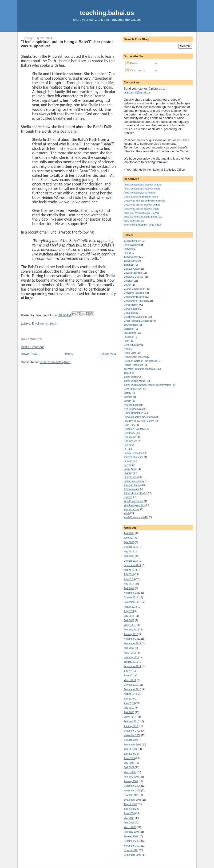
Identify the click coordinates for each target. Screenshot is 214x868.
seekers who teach (133, 457)
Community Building (134, 297)
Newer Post (29, 354)
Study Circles (131, 477)
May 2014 (129, 584)
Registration (130, 437)
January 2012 (131, 662)
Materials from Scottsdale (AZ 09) (141, 213)
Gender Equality (132, 345)
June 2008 (129, 813)
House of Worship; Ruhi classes (140, 361)
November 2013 (132, 593)
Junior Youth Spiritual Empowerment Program (147, 385)
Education (129, 329)
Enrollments (40, 323)
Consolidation (131, 305)
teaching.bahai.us (107, 13)
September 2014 (132, 565)
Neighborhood (131, 405)
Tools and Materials (134, 221)
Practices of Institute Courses (139, 421)
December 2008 (132, 786)
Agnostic (128, 249)
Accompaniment (132, 245)
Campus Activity (132, 269)
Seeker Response (133, 453)
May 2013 (129, 616)
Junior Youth (130, 377)
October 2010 (131, 685)
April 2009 (129, 767)
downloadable (131, 325)
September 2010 (132, 689)
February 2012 (131, 657)
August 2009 (130, 749)
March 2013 (130, 625)
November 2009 (132, 735)
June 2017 (129, 538)
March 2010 (130, 717)
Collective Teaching (134, 293)
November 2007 (132, 846)
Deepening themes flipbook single (141, 209)
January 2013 (131, 634)
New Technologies (133, 409)
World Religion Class (135, 505)
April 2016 (129, 542)
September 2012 (132, 644)
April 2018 (129, 533)
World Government (134, 501)
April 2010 (129, 712)
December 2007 (132, 841)
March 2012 (130, 653)
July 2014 (129, 574)
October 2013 (131, 598)
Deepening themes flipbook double (142, 205)
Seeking (128, 461)
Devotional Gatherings (135, 317)
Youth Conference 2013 (136, 517)
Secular (128, 445)
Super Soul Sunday (134, 481)
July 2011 (129, 671)
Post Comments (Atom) (56, 362)
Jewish (127, 373)
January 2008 (131, 837)
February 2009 (131, 777)
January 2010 (131, 726)
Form (126, 341)
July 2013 (129, 611)
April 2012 (129, 648)
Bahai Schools (131, 261)
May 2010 (129, 708)
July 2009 (129, 754)
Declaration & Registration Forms (141, 197)
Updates (128, 497)
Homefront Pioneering (135, 357)
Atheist (127, 253)
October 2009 (131, 740)
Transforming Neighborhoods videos (143, 225)
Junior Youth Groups (134, 381)
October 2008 (131, 795)
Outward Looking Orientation (139, 417)
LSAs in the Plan (132, 389)
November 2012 (132, 639)
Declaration (130, 313)
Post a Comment (32, 347)
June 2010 (129, 703)
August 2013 (130, 607)
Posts (132, 63)
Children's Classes (133, 277)
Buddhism (129, 265)
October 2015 (131, 547)
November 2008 (132, 791)
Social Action (130, 469)
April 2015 (129, 556)
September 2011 (132, 666)
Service (128, 465)
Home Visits (130, 353)
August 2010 (130, 694)
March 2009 (130, 772)
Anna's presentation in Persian (140, 193)
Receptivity (129, 433)
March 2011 (130, 680)
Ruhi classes (130, 441)
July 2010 (129, 699)
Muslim (127, 401)
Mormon (128, 397)
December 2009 (132, 731)
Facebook (129, 337)
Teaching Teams (132, 485)
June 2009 (129, 758)
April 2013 (129, 620)
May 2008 (129, 818)
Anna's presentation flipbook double (142, 185)
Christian (128, 281)
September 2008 (132, 800)
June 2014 (129, 579)
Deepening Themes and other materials (144, 201)
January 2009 (131, 781)
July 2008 (129, 809)
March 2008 (130, 827)
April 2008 (129, 823)
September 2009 (132, 745)
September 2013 (132, 602)
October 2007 (131, 850)
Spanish (128, 473)
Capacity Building (133, 273)
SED (126, 449)
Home (69, 354)
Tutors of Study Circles (136, 493)
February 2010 (131, 722)
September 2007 (132, 855)
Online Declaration (133, 413)
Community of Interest (135, 301)
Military (127, 393)
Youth (53, 323)
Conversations (131, 309)
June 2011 (129, 676)
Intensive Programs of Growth (139, 369)
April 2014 (129, 588)
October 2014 (131, 561)
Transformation (132, 489)
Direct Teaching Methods (137, 321)
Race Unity (129, 425)
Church (127, 285)
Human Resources (133, 365)
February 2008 (131, 832)
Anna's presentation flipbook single (142, 189)
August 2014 (130, 570)
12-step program (132, 241)
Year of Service (132, 509)
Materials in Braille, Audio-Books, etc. (143, 217)
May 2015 (129, 552)
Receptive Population (135, 429)
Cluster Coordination (134, 289)
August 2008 (130, 804)
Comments (136, 70)
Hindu (127, 349)
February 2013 (131, 630)
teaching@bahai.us (137, 92)
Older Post (109, 354)
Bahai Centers (131, 257)
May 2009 (129, 763)
